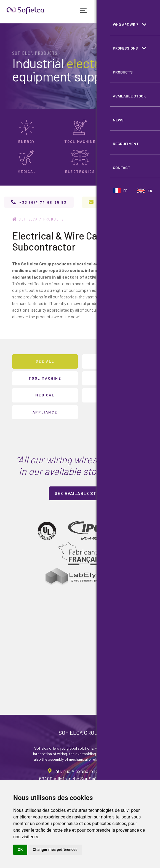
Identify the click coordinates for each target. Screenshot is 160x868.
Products (54, 219)
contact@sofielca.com (123, 202)
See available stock (80, 493)
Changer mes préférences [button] (55, 850)
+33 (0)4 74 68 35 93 (43, 202)
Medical (45, 395)
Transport (115, 378)
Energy (115, 361)
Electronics (115, 395)
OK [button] (20, 850)
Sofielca (25, 219)
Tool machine (45, 378)
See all (45, 361)
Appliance (45, 412)
